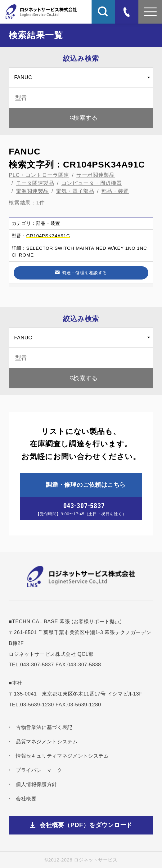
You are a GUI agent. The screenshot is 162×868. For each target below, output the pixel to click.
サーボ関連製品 (96, 175)
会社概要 (26, 799)
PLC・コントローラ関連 (39, 175)
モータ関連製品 (35, 183)
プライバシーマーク (39, 770)
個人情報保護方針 (36, 784)
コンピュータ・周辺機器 (92, 183)
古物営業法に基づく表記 (44, 727)
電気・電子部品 (75, 191)
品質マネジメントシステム (47, 741)
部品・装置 (115, 191)
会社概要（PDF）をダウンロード (86, 825)
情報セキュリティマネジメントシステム (62, 756)
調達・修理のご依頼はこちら (86, 485)
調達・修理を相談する (84, 273)
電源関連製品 (32, 191)
